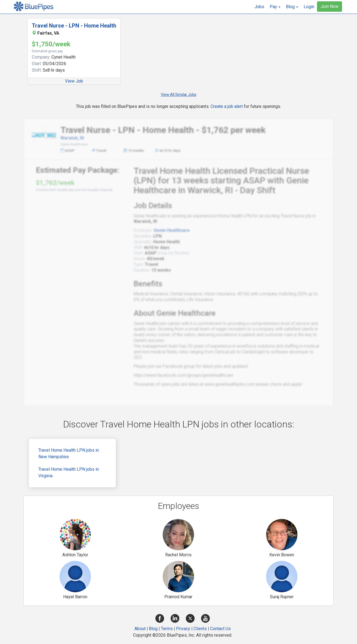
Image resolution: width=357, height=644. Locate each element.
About (140, 629)
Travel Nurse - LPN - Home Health (74, 26)
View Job (74, 81)
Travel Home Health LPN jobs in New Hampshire (69, 453)
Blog (153, 629)
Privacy (183, 629)
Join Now (330, 6)
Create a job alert (227, 106)
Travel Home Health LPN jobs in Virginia (69, 473)
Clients (200, 629)
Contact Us (220, 629)
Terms (167, 629)
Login (309, 7)
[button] (275, 7)
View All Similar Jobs (179, 95)
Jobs (259, 7)
